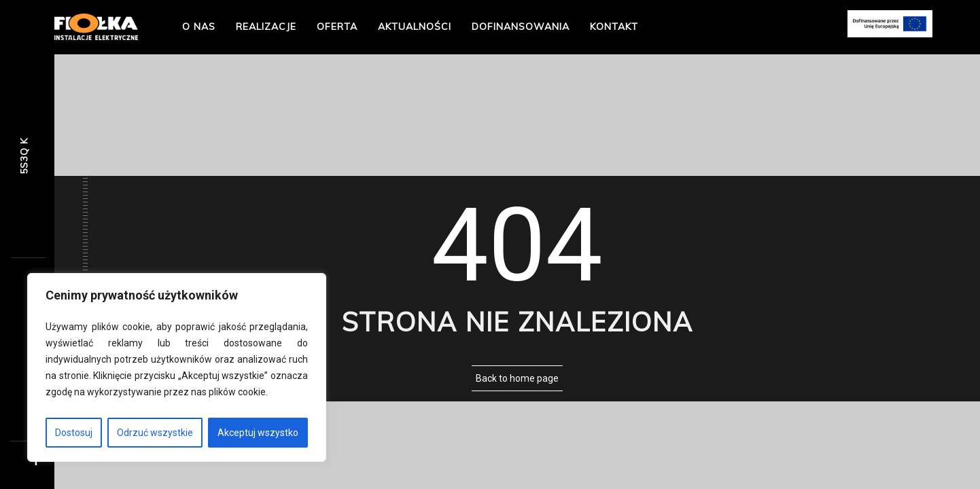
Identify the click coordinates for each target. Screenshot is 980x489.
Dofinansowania (521, 26)
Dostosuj (74, 433)
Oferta (337, 26)
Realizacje (266, 26)
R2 (24, 157)
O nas (199, 26)
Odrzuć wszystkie (155, 433)
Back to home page (517, 378)
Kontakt (614, 26)
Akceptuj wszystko (258, 433)
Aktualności (415, 26)
